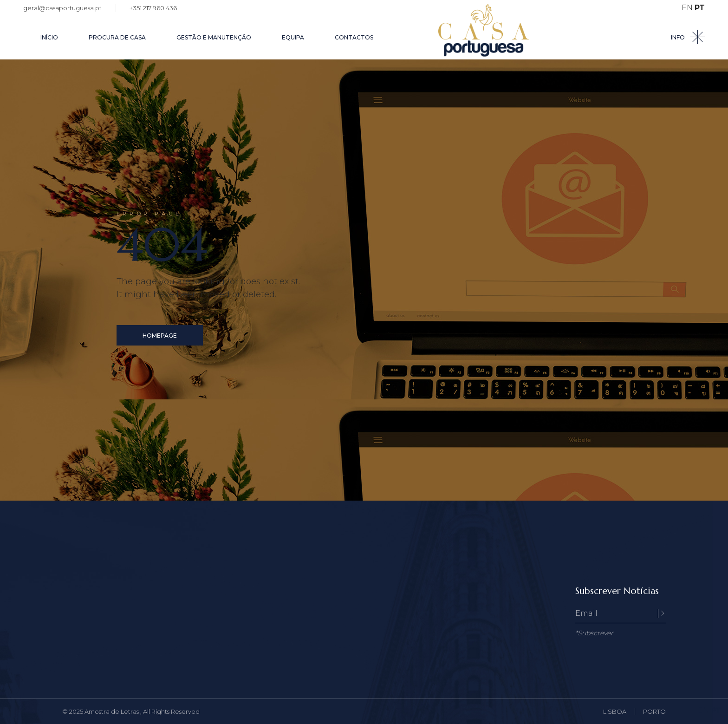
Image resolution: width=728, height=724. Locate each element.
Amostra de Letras (112, 711)
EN (687, 8)
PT (700, 8)
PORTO (654, 711)
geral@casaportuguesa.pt (62, 8)
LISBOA (615, 711)
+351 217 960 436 (153, 8)
